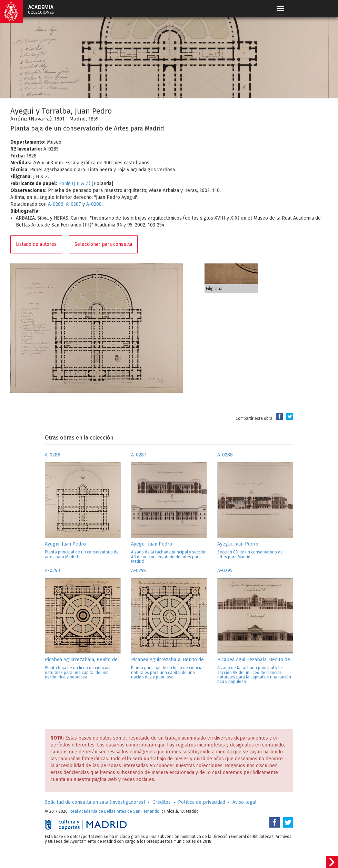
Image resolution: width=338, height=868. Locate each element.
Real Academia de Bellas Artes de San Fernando (115, 811)
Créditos (162, 802)
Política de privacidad (202, 802)
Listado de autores (36, 244)
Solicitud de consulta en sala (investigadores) (95, 802)
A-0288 (94, 204)
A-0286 (56, 204)
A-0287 (73, 204)
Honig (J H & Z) (74, 184)
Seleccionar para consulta (103, 244)
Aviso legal (245, 802)
